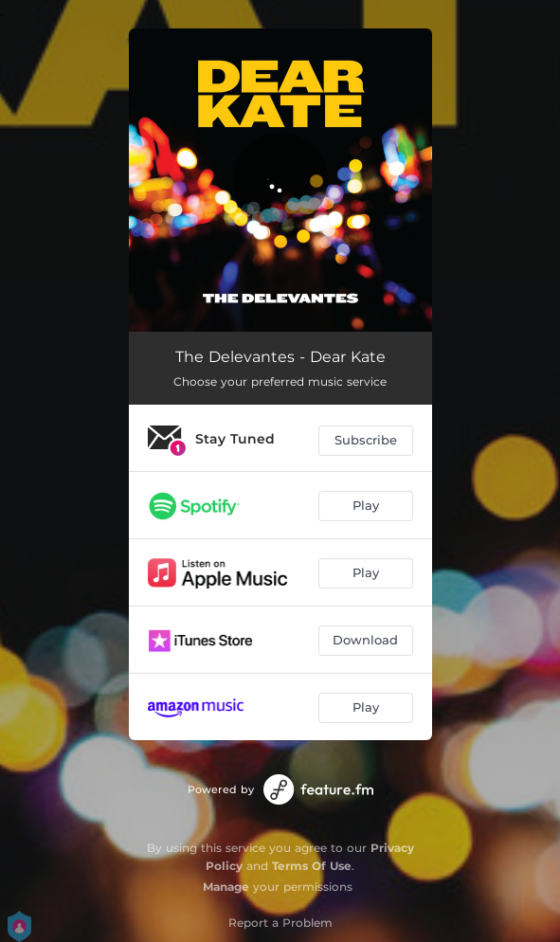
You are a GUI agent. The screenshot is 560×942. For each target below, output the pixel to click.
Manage (226, 887)
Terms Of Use (312, 866)
